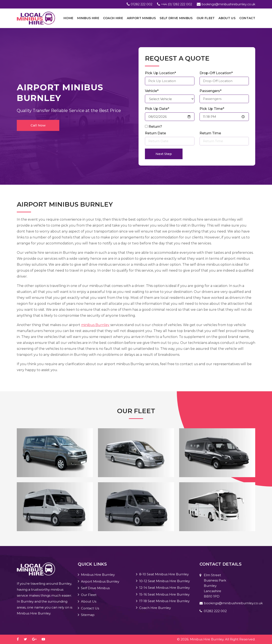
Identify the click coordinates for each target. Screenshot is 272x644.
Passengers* (210, 91)
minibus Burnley (95, 325)
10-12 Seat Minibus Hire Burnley (164, 581)
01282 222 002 (142, 4)
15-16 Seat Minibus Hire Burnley (164, 594)
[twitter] (28, 639)
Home (68, 18)
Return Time (210, 133)
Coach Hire (113, 18)
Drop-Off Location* (216, 73)
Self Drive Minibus (176, 18)
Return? (155, 127)
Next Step (164, 154)
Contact (247, 18)
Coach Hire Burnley (155, 608)
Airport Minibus (141, 18)
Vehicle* (152, 91)
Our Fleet (206, 18)
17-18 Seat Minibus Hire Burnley (164, 601)
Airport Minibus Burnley (100, 581)
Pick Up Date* (157, 109)
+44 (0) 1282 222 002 (177, 4)
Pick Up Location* (160, 73)
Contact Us (90, 608)
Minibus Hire (88, 18)
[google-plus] (36, 639)
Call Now (38, 125)
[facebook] (20, 639)
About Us (227, 18)
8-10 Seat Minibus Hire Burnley (164, 574)
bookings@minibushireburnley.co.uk (228, 4)
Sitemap (88, 615)
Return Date (155, 133)
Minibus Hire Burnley (98, 575)
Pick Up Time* (212, 109)
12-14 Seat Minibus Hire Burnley (164, 588)
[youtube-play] (45, 639)
